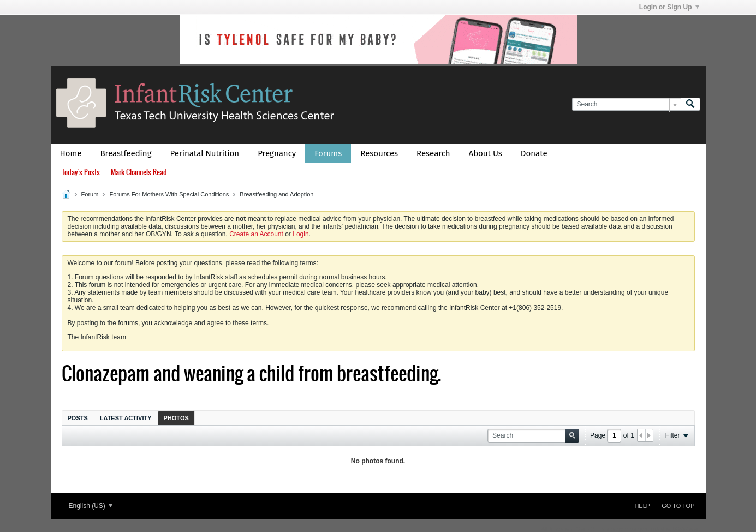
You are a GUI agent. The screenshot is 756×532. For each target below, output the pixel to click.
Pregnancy (277, 153)
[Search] (626, 104)
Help (642, 506)
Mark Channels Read (139, 172)
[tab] (78, 418)
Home (71, 153)
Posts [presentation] (78, 418)
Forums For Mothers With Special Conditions (169, 194)
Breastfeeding (126, 153)
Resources (379, 153)
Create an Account (256, 234)
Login (300, 234)
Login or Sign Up (669, 7)
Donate (534, 153)
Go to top (678, 506)
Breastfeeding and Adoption (276, 194)
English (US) (91, 506)
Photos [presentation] (176, 418)
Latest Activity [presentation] (126, 418)
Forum (90, 194)
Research (433, 153)
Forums (328, 153)
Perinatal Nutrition (204, 153)
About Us (486, 153)
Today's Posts (81, 172)
